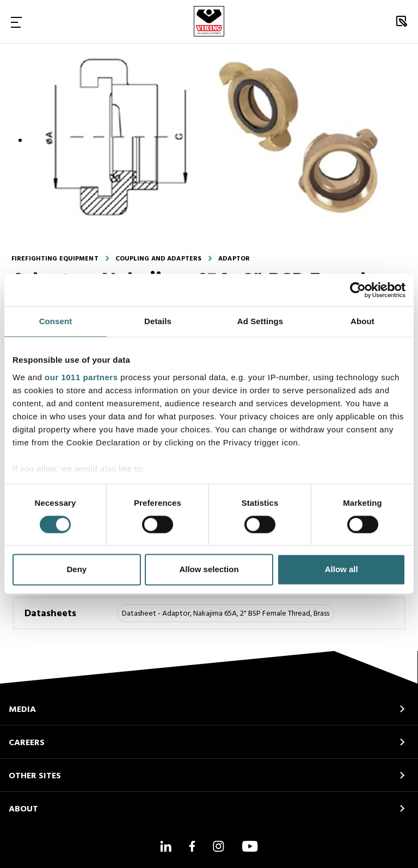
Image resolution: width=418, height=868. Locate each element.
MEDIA (22, 710)
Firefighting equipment (55, 259)
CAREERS (27, 743)
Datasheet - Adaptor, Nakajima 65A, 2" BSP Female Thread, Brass (226, 614)
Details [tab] (158, 321)
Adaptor (234, 259)
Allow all (342, 570)
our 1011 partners (81, 377)
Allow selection (209, 570)
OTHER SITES (35, 776)
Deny (76, 570)
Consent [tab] (56, 321)
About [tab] (362, 321)
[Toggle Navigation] (16, 22)
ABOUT (23, 809)
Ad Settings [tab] (260, 321)
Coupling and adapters (159, 259)
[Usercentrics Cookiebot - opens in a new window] (358, 290)
